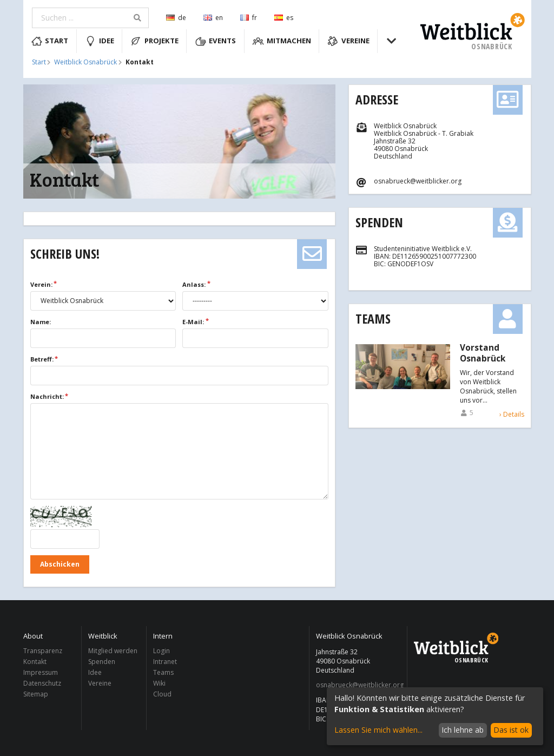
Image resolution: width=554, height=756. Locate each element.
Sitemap (36, 694)
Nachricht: (47, 396)
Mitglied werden (113, 651)
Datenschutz (42, 683)
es (284, 18)
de (176, 18)
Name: (41, 322)
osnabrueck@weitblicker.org (358, 685)
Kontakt (35, 662)
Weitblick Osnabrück (85, 62)
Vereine (348, 41)
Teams (373, 318)
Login (161, 651)
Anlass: (194, 284)
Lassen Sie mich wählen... (378, 730)
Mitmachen (282, 41)
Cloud (162, 694)
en (213, 18)
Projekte (154, 41)
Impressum (41, 672)
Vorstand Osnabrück (483, 353)
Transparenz (43, 651)
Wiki (159, 683)
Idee (100, 41)
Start (50, 41)
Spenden (379, 222)
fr (249, 18)
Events (216, 41)
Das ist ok (511, 730)
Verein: (41, 284)
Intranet (165, 662)
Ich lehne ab (463, 730)
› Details (512, 414)
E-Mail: (193, 322)
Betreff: (42, 359)
